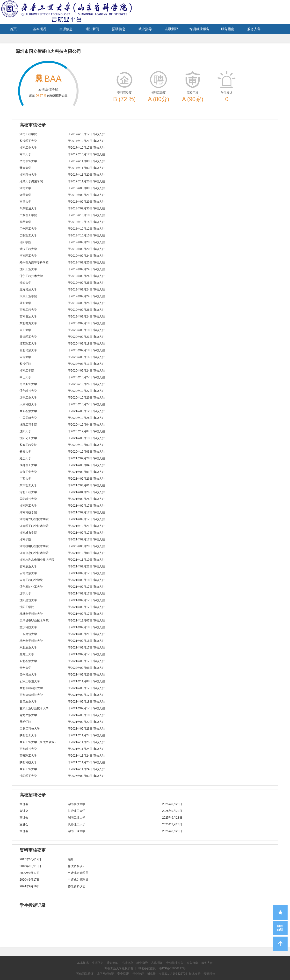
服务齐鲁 (254, 29)
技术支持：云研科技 (202, 974)
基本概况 (40, 29)
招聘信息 (119, 29)
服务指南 (228, 29)
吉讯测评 (171, 29)
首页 (13, 29)
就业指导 (145, 29)
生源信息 (66, 29)
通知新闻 (92, 29)
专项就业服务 (199, 29)
